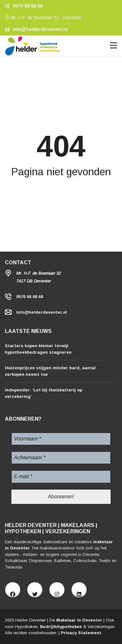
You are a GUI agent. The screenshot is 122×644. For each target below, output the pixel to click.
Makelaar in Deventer (79, 620)
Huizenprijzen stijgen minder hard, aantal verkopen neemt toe (50, 371)
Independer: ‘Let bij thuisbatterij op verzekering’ (44, 393)
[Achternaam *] (61, 458)
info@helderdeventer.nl (36, 29)
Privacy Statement (81, 633)
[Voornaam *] (61, 439)
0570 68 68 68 (24, 6)
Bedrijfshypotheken (61, 627)
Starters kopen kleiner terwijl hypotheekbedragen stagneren (38, 349)
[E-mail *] (61, 477)
